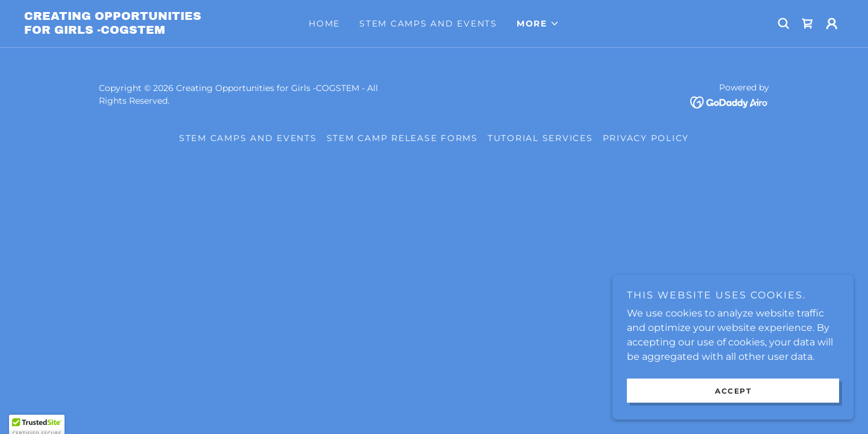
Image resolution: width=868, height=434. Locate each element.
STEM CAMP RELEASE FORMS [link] (402, 138)
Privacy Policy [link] (646, 138)
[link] (127, 30)
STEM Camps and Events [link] (428, 24)
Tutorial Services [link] (540, 138)
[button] (538, 24)
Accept (733, 416)
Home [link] (324, 24)
